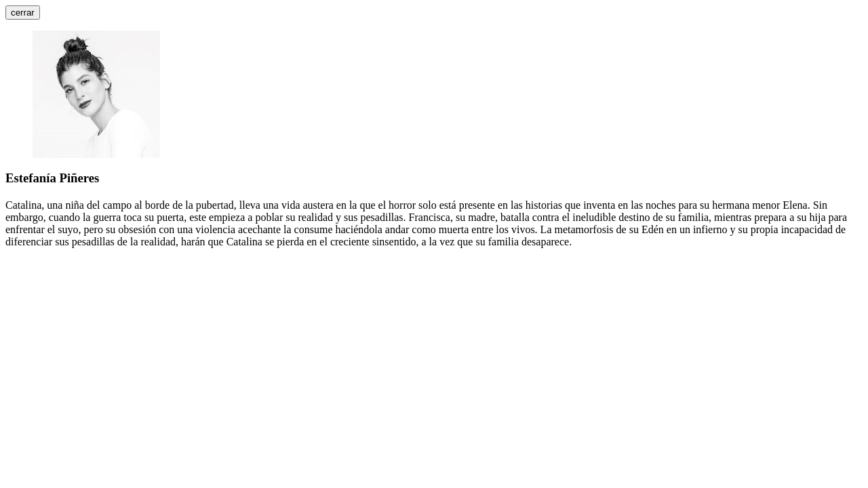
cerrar (23, 13)
